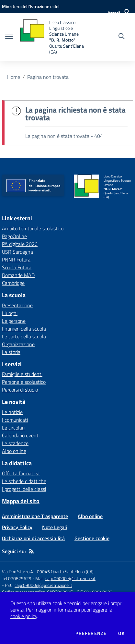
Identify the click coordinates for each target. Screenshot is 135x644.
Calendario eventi (21, 435)
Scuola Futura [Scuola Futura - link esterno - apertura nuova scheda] (17, 267)
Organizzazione (18, 344)
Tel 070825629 (17, 578)
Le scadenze (15, 443)
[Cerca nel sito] (122, 37)
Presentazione (17, 305)
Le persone (14, 321)
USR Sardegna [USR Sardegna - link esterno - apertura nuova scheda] (17, 252)
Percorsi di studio (20, 390)
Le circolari (13, 428)
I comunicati (15, 420)
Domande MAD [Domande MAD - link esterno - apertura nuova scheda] (18, 275)
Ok (121, 633)
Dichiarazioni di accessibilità (33, 538)
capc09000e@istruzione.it (70, 578)
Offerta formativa (21, 473)
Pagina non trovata (48, 77)
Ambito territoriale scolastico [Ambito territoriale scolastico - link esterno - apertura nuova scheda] (33, 228)
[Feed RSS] (31, 551)
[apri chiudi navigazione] (9, 37)
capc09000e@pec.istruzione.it (43, 585)
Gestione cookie (92, 538)
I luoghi (10, 313)
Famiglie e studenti (22, 374)
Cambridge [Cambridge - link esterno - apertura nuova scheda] (13, 283)
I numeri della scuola (24, 329)
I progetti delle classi (24, 489)
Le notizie (12, 412)
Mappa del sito (21, 501)
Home (14, 77)
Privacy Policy (17, 527)
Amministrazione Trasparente (35, 516)
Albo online (14, 451)
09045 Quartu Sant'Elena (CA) (65, 571)
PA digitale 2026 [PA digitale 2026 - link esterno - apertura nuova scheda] (20, 244)
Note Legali (55, 527)
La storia (11, 352)
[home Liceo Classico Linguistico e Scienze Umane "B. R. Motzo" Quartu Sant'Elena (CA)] (54, 37)
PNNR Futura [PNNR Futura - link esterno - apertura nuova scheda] (16, 260)
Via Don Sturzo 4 (17, 571)
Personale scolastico (24, 382)
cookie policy (24, 616)
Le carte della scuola (24, 336)
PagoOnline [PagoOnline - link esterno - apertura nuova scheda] (14, 236)
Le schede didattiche (24, 481)
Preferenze (91, 633)
